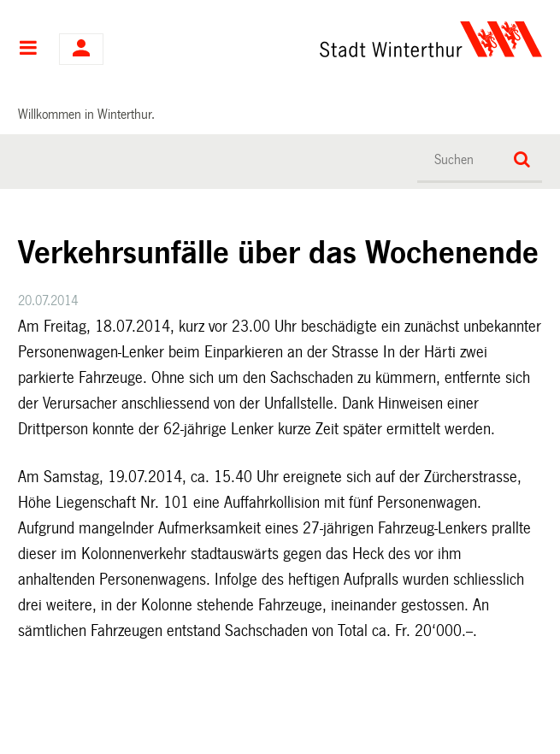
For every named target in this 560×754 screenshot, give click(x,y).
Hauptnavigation (28, 50)
